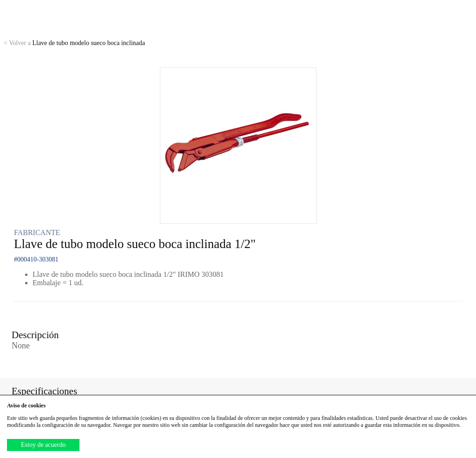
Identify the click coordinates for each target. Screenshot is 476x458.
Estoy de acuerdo (43, 445)
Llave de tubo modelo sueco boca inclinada (74, 43)
